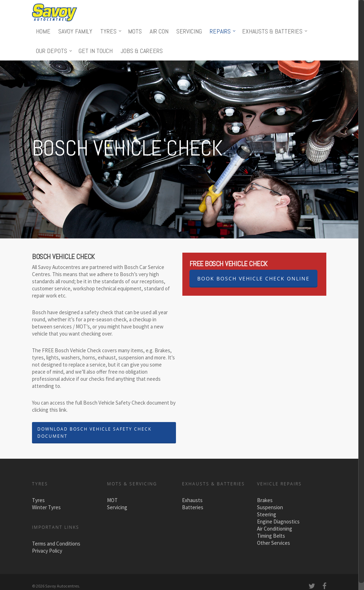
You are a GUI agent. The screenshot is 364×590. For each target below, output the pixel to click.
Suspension (270, 507)
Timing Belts (271, 536)
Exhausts (192, 500)
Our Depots (54, 51)
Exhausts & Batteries (275, 31)
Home (43, 31)
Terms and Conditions (56, 544)
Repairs (223, 31)
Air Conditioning (275, 529)
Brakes (265, 500)
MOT (112, 500)
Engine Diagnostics (278, 521)
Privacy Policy (47, 551)
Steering (267, 514)
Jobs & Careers (142, 51)
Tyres (111, 31)
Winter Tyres (46, 507)
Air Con (159, 31)
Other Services (274, 543)
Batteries (193, 507)
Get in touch (96, 51)
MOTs (135, 31)
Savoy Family (75, 31)
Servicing (189, 31)
